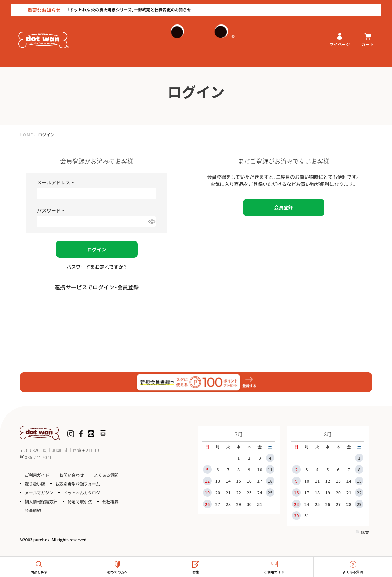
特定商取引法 (80, 501)
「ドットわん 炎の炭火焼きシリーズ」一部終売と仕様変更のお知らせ (119, 6)
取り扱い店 (35, 484)
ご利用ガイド (37, 475)
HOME (26, 134)
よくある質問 (106, 475)
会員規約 (33, 510)
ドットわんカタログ (82, 493)
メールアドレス (57, 182)
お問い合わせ (72, 475)
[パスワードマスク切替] (152, 222)
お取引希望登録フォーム (78, 484)
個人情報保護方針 (41, 501)
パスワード (52, 210)
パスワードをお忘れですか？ (97, 267)
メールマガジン (39, 493)
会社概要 (110, 501)
